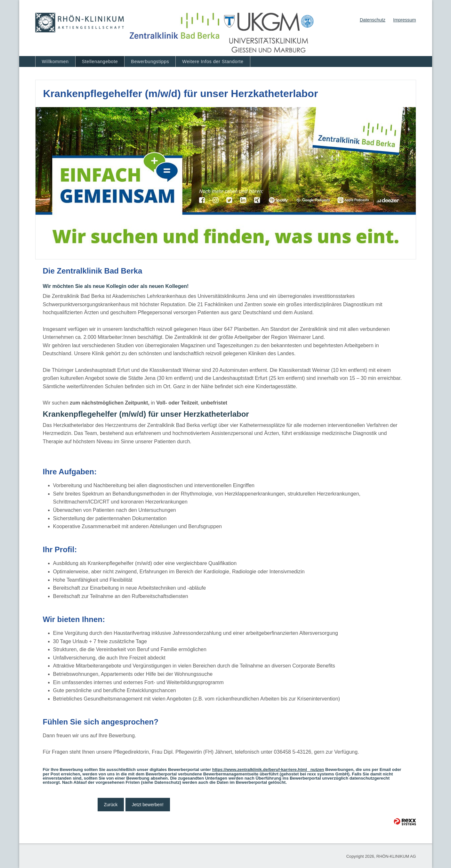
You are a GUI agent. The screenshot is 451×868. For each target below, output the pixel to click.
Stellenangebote (100, 61)
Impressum (404, 20)
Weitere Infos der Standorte (213, 61)
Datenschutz (373, 20)
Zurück (111, 805)
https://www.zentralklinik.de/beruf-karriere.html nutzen (268, 770)
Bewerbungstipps (150, 61)
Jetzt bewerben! (148, 805)
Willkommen (55, 61)
